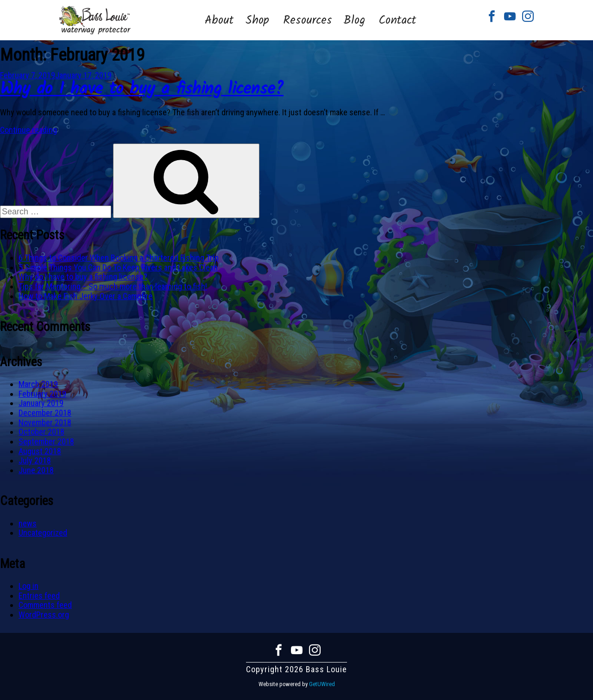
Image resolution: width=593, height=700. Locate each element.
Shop (257, 21)
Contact (397, 21)
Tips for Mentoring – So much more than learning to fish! (113, 286)
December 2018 (45, 413)
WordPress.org (44, 615)
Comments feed (45, 605)
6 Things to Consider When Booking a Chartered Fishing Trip (119, 258)
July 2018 (35, 460)
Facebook (492, 16)
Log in (28, 586)
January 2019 (41, 403)
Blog (354, 21)
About (219, 21)
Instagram (528, 16)
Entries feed (39, 596)
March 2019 (38, 384)
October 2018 (41, 432)
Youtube (510, 16)
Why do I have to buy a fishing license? (142, 90)
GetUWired (322, 684)
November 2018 (45, 422)
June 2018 (36, 470)
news (28, 523)
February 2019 (42, 394)
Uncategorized (43, 533)
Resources (308, 21)
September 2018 (46, 441)
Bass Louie (95, 20)
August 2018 (40, 451)
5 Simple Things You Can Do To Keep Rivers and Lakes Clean (118, 267)
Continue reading (28, 130)
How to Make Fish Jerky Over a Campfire (85, 296)
